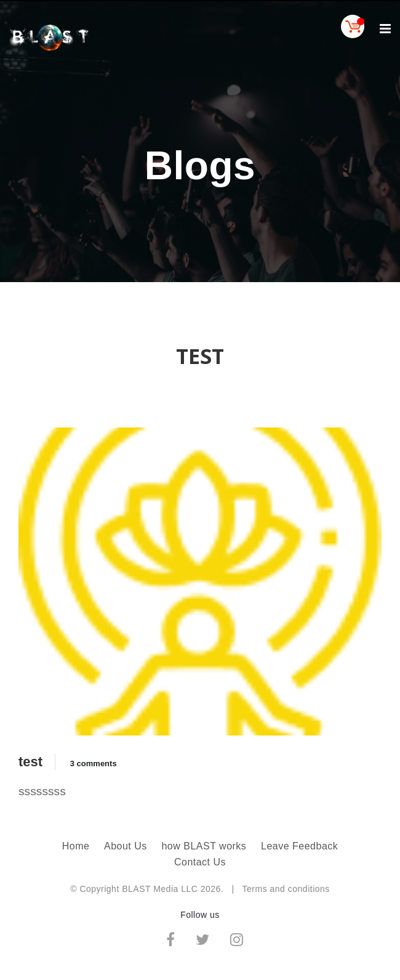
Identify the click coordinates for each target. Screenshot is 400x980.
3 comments (94, 763)
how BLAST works (204, 846)
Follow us (200, 915)
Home (76, 846)
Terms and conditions (286, 889)
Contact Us (200, 862)
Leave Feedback (299, 846)
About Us (126, 846)
